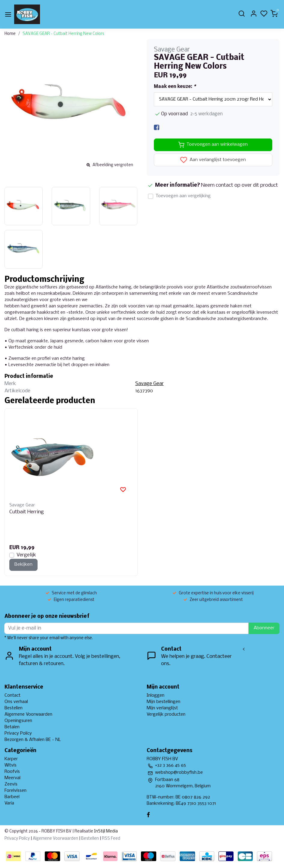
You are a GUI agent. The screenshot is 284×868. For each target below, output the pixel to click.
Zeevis (11, 784)
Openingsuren (18, 721)
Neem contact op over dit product (240, 185)
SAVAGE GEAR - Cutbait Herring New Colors (63, 34)
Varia (9, 803)
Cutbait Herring (27, 512)
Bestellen (14, 708)
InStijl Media (105, 831)
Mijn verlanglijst (162, 708)
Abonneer (264, 628)
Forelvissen (15, 791)
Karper (11, 759)
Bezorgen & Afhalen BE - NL (33, 740)
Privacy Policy (18, 733)
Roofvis (12, 772)
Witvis (11, 765)
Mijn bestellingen (163, 702)
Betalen (12, 727)
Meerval (12, 778)
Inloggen (156, 695)
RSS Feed (111, 839)
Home (10, 34)
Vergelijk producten (166, 714)
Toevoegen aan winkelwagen (213, 145)
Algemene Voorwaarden (28, 714)
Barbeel (12, 797)
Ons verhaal (16, 702)
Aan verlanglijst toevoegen (213, 160)
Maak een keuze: (175, 87)
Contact (12, 695)
